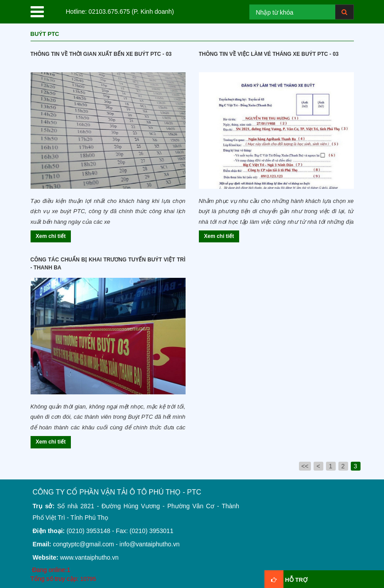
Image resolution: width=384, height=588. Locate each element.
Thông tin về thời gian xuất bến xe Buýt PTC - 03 (101, 54)
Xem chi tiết (51, 236)
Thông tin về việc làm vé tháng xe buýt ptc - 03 (269, 54)
